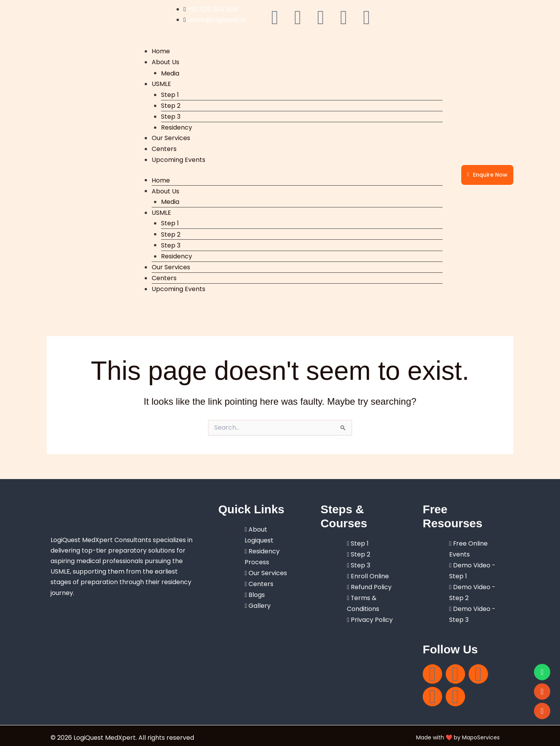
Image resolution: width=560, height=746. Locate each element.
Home (161, 51)
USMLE (161, 83)
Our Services (171, 137)
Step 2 (171, 104)
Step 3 (171, 116)
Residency (177, 127)
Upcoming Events (178, 158)
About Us (165, 62)
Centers (164, 148)
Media (170, 73)
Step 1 (170, 94)
